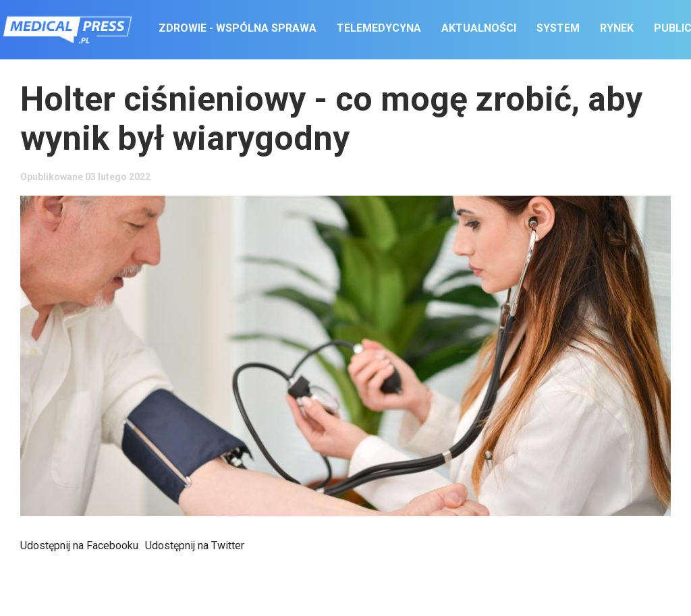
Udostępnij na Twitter (195, 545)
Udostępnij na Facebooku (79, 545)
